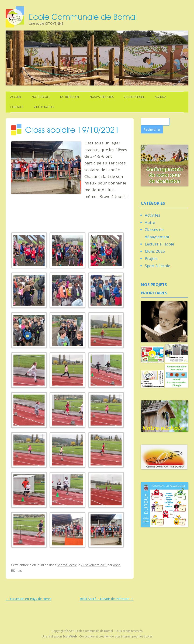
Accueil (16, 97)
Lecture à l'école (159, 244)
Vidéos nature (44, 107)
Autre (150, 222)
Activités (152, 215)
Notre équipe (70, 97)
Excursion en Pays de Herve (29, 599)
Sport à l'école (67, 565)
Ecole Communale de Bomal (83, 17)
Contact (17, 107)
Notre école (41, 97)
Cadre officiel (134, 97)
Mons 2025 (155, 251)
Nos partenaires (102, 97)
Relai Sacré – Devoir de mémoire (107, 599)
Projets (151, 258)
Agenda (161, 97)
